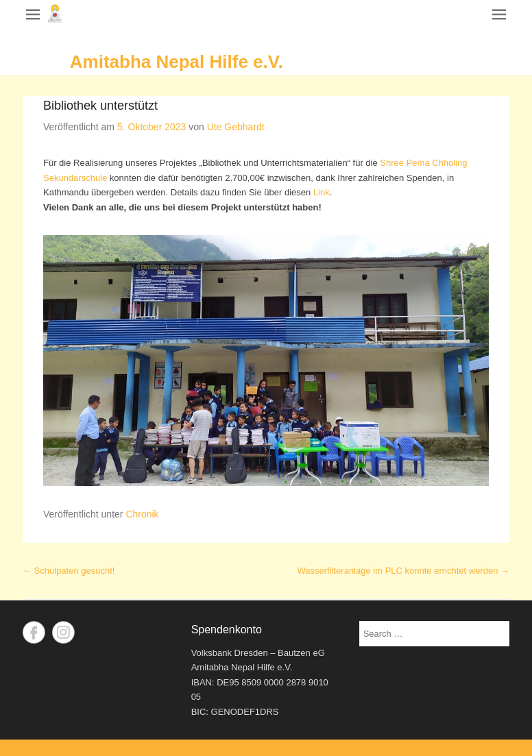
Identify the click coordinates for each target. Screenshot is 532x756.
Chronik (142, 514)
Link (322, 192)
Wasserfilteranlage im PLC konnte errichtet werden (403, 571)
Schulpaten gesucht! (69, 571)
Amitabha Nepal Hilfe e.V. (177, 62)
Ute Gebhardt (236, 127)
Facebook (34, 632)
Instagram (63, 632)
